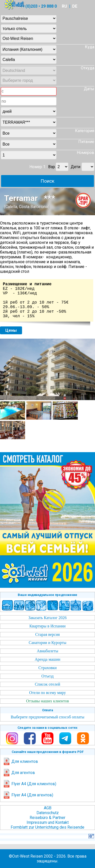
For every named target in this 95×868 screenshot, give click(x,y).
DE (75, 6)
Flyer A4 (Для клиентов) (30, 784)
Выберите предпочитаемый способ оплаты (48, 717)
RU (64, 6)
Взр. (52, 167)
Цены (11, 330)
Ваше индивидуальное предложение (48, 595)
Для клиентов (20, 761)
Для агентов (19, 773)
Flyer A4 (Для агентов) (28, 795)
